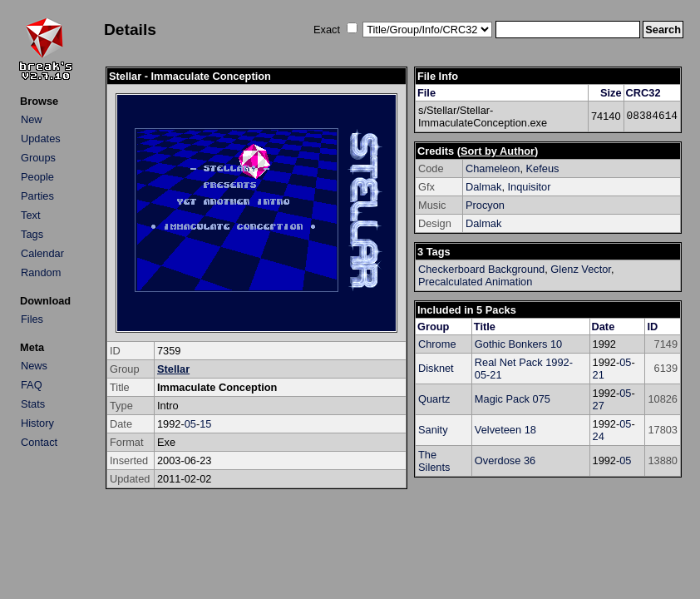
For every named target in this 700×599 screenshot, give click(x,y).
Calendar (42, 253)
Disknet (436, 368)
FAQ (32, 385)
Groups (38, 158)
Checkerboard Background (481, 269)
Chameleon (493, 168)
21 (599, 375)
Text (30, 215)
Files (32, 319)
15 (205, 424)
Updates (41, 139)
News (34, 366)
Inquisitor (530, 187)
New (32, 119)
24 (599, 436)
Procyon (485, 205)
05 (190, 424)
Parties (37, 196)
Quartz (434, 399)
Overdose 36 (505, 460)
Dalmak (483, 187)
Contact (39, 442)
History (37, 423)
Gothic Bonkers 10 (518, 344)
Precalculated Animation (475, 282)
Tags (32, 234)
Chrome (437, 344)
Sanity (433, 430)
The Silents (434, 461)
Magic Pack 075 (513, 399)
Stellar (173, 369)
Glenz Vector (581, 269)
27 (599, 406)
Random (41, 272)
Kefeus (543, 168)
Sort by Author (498, 151)
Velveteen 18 (505, 430)
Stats (33, 404)
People (37, 177)
